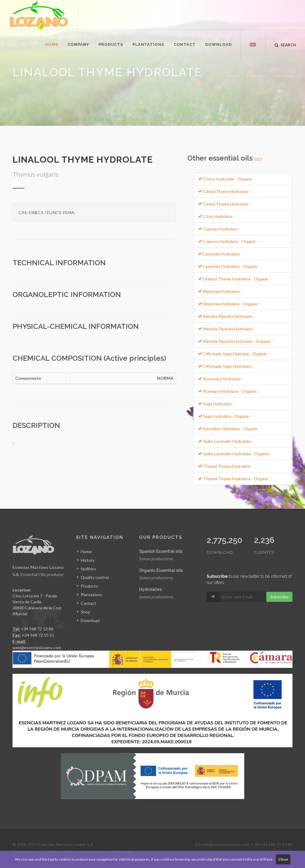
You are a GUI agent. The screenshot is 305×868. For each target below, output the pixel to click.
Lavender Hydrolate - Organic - (229, 266)
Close (283, 859)
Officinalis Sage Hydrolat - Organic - (234, 354)
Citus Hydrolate (215, 216)
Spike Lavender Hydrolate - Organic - (235, 454)
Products (255, 76)
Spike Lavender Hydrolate (224, 441)
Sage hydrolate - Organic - (225, 416)
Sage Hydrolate (215, 404)
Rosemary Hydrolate (220, 379)
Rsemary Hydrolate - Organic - (229, 391)
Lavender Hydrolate (219, 254)
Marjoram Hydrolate (219, 291)
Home (233, 76)
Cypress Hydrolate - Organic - (228, 241)
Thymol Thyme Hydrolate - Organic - (235, 479)
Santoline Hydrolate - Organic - (229, 429)
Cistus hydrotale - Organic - (226, 179)
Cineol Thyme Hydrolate (223, 191)
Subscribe (279, 597)
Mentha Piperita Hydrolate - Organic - (236, 341)
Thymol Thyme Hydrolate (224, 466)
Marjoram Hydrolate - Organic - (229, 304)
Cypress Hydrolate (218, 229)
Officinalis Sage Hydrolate (225, 366)
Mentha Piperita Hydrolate (225, 316)
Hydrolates (283, 76)
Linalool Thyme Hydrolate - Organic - (235, 279)
